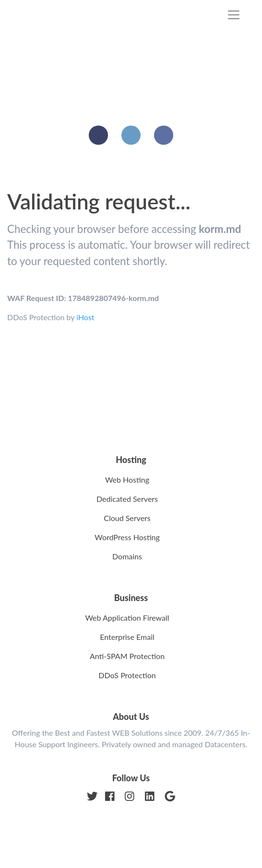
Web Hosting (127, 480)
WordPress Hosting (127, 537)
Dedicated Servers (127, 499)
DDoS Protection (127, 675)
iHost (85, 317)
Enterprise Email (127, 637)
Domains (127, 556)
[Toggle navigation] (234, 15)
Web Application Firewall (127, 618)
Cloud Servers (127, 518)
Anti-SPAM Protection (127, 656)
